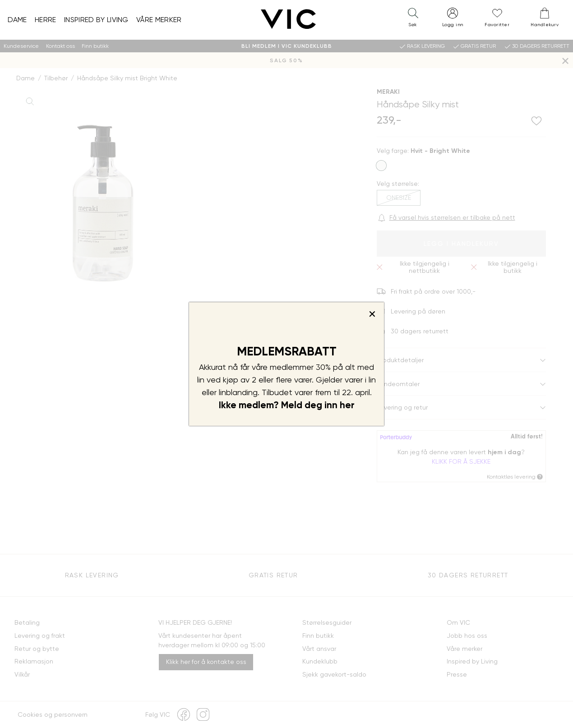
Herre (46, 20)
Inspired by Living (96, 20)
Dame (17, 20)
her (347, 405)
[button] (413, 19)
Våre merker (159, 20)
